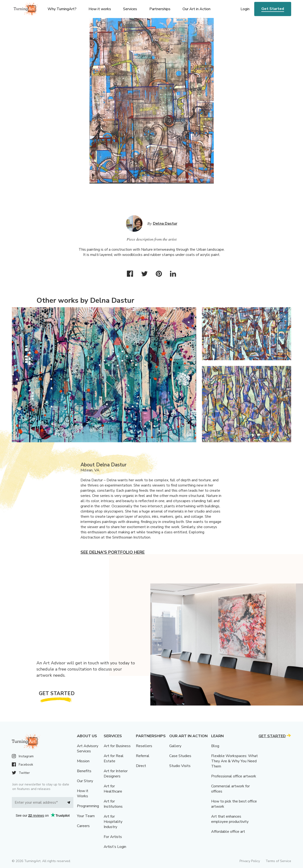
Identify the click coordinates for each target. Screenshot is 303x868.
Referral (143, 756)
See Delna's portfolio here (113, 552)
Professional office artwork (234, 776)
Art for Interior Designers (116, 774)
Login (245, 9)
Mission (83, 761)
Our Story (85, 781)
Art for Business (117, 746)
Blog (215, 746)
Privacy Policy (250, 861)
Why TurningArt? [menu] (62, 9)
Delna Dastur (165, 224)
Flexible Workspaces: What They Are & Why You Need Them (234, 761)
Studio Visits (180, 766)
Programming (88, 806)
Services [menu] (130, 9)
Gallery (175, 746)
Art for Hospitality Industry (113, 822)
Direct (141, 766)
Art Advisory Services (88, 749)
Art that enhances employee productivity (230, 819)
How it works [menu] (100, 9)
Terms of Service (278, 861)
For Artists (113, 837)
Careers (83, 826)
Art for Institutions (113, 804)
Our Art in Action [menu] (196, 9)
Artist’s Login (115, 847)
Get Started (273, 9)
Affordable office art (228, 832)
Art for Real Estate (114, 758)
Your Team (86, 816)
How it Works (83, 793)
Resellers (144, 746)
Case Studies (180, 756)
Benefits (84, 771)
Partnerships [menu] (160, 9)
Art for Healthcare (113, 789)
